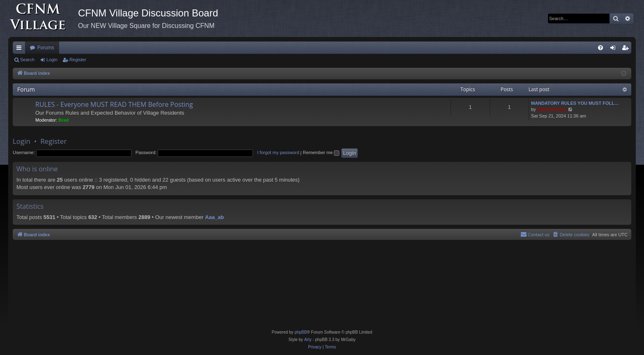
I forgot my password (278, 152)
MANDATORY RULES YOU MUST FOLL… (575, 103)
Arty (308, 340)
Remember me (321, 152)
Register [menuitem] (627, 49)
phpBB (301, 332)
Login (52, 60)
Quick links (21, 49)
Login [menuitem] (615, 49)
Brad (63, 120)
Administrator (552, 109)
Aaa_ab (214, 217)
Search (27, 60)
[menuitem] (600, 48)
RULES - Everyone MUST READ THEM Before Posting (114, 104)
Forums (46, 48)
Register (78, 60)
